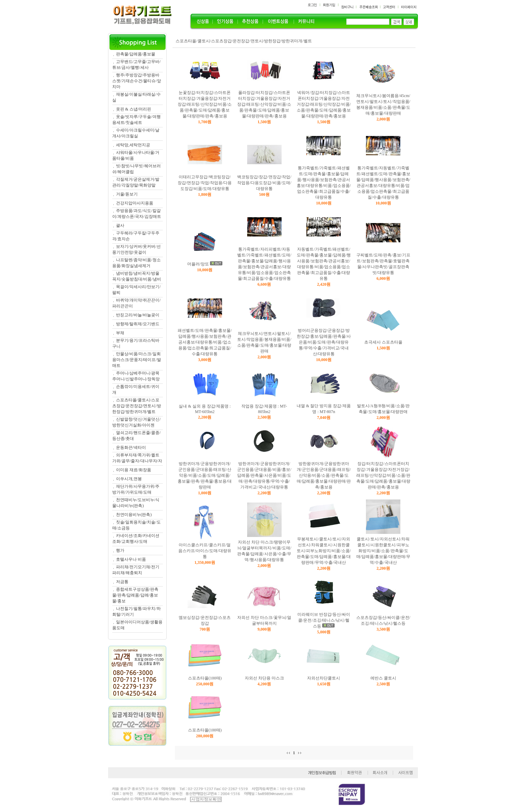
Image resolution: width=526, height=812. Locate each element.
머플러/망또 (198, 264)
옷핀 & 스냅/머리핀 (134, 109)
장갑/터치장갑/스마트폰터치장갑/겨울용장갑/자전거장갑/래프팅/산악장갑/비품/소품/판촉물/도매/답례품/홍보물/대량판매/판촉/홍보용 (383, 475)
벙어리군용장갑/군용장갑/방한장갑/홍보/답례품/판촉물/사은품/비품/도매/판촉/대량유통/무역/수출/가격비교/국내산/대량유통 (324, 342)
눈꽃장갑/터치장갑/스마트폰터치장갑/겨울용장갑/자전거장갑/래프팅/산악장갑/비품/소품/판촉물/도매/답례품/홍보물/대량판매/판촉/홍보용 (205, 104)
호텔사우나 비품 (131, 559)
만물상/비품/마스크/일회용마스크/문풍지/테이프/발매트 (137, 360)
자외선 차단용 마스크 (264, 678)
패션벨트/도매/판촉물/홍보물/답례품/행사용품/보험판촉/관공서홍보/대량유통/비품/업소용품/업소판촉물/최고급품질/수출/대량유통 (205, 342)
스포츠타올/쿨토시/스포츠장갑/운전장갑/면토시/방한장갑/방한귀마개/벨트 (137, 406)
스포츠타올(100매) (205, 678)
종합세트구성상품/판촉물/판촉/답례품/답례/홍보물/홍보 (135, 595)
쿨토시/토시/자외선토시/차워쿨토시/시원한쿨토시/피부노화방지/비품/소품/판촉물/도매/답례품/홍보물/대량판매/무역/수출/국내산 (383, 551)
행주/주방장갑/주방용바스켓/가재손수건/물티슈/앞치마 (137, 81)
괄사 (120, 225)
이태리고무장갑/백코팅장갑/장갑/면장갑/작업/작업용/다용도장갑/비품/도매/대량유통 (205, 183)
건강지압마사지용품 (135, 203)
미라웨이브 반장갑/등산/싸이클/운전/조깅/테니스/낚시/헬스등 (324, 620)
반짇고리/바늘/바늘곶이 (138, 315)
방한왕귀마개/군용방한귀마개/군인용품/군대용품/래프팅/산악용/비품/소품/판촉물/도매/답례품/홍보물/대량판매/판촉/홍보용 (324, 475)
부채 (120, 333)
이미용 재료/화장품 (134, 470)
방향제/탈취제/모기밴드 (138, 324)
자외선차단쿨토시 (324, 678)
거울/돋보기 (127, 194)
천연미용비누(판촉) (134, 515)
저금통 (122, 582)
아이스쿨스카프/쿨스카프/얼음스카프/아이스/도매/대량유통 (205, 551)
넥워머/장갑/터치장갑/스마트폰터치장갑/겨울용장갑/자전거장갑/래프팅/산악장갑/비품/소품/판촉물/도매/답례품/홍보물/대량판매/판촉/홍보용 (324, 104)
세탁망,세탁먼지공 (133, 145)
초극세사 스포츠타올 (383, 342)
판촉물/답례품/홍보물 (136, 54)
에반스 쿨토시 (383, 678)
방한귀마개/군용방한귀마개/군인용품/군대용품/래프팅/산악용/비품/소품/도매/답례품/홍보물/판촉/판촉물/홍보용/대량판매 (205, 475)
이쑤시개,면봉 (129, 479)
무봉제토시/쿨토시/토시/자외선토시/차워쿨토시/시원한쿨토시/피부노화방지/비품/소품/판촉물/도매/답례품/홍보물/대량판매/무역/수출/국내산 (324, 551)
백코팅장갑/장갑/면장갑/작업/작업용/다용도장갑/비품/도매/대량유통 (264, 183)
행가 (120, 550)
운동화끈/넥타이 (131, 447)
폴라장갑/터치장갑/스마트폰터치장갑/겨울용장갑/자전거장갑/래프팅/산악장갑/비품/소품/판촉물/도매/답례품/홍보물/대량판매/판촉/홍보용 (264, 104)
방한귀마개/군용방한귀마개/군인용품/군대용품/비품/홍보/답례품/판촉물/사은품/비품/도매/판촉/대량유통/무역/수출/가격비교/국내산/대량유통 (264, 475)
